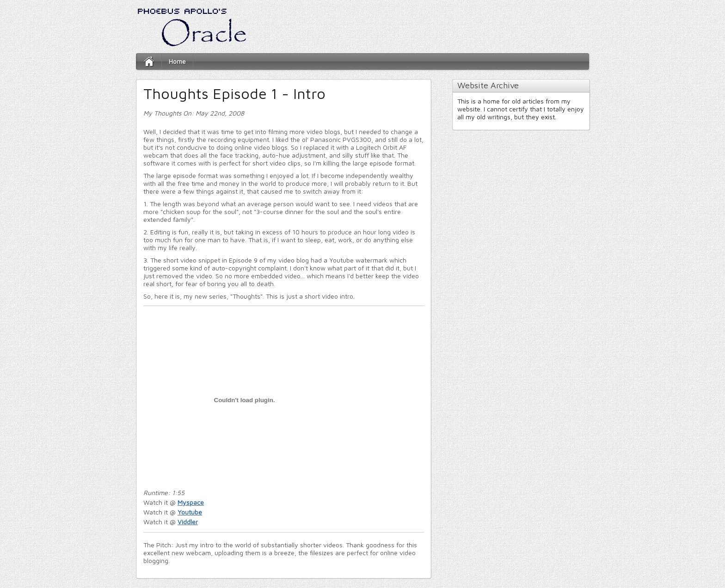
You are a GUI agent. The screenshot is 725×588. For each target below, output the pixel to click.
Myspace (191, 502)
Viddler (188, 522)
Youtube (190, 512)
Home (177, 61)
